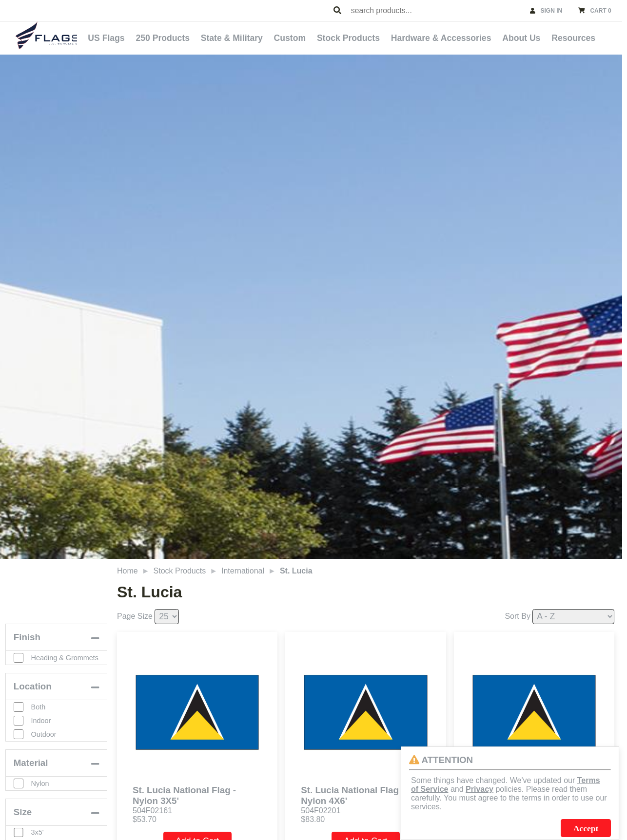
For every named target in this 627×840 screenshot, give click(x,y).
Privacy (480, 789)
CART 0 (600, 11)
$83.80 (313, 817)
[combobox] (436, 10)
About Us (530, 37)
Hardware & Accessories (455, 37)
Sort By (517, 614)
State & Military (260, 37)
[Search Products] (337, 11)
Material (31, 775)
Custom (313, 37)
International (243, 568)
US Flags (144, 37)
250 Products (195, 37)
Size (23, 825)
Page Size (135, 614)
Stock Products (367, 37)
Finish (28, 644)
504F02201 (321, 808)
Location (33, 699)
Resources (578, 37)
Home (127, 568)
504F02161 (152, 808)
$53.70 (145, 817)
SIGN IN (552, 11)
